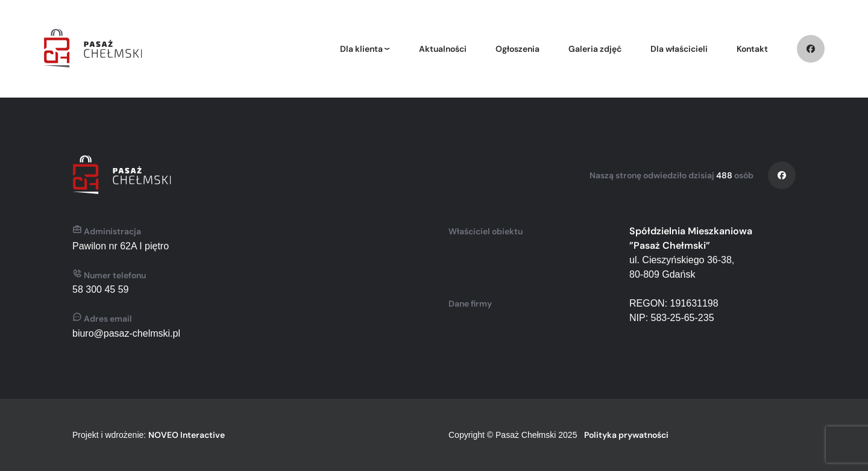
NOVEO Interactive (187, 435)
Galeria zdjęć (595, 49)
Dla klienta (361, 49)
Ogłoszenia (517, 49)
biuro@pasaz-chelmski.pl (126, 333)
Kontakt (752, 49)
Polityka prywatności (626, 435)
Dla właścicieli (679, 49)
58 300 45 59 (100, 289)
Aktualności (443, 49)
